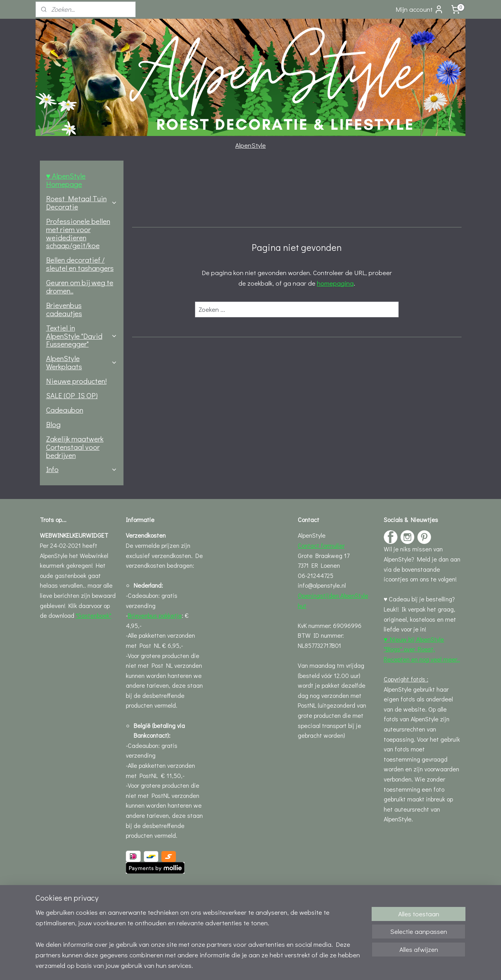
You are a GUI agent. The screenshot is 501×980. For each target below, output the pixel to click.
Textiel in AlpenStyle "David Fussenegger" (82, 336)
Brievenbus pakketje (155, 615)
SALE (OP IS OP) (72, 395)
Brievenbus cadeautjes (64, 309)
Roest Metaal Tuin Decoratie (82, 202)
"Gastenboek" (94, 615)
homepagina (335, 283)
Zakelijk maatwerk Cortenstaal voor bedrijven (75, 447)
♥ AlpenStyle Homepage (66, 180)
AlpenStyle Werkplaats (82, 362)
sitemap (221, 966)
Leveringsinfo (144, 889)
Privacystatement (150, 919)
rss (234, 966)
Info (82, 469)
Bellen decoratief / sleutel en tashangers (80, 264)
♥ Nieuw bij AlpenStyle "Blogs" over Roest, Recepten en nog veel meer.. (422, 649)
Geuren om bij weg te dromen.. (80, 286)
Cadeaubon (65, 410)
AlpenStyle (250, 145)
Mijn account (420, 9)
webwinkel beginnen (260, 966)
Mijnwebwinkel (321, 966)
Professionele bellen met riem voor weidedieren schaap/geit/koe (78, 233)
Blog (53, 424)
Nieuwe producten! (76, 381)
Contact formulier (321, 545)
